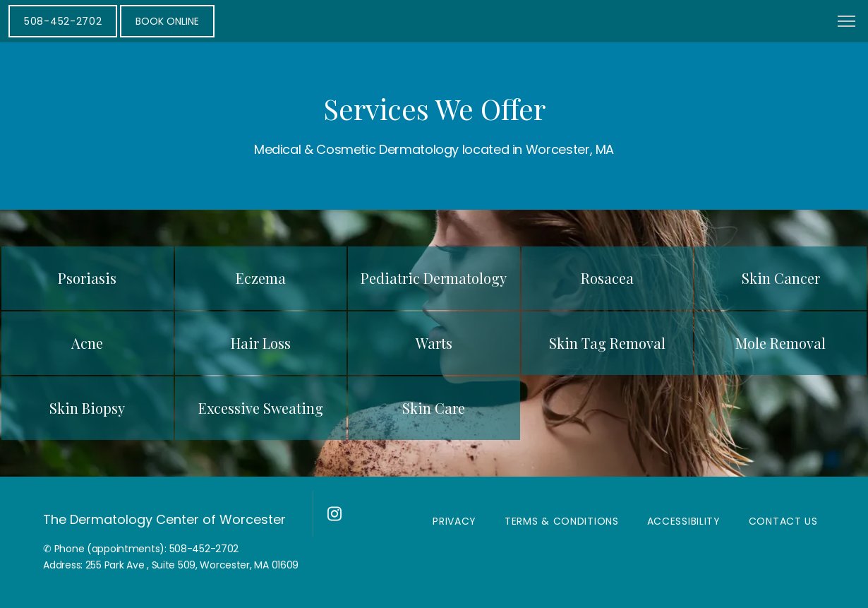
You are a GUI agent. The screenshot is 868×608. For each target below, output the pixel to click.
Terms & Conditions (562, 521)
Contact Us (783, 521)
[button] (847, 23)
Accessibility (684, 521)
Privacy (454, 521)
